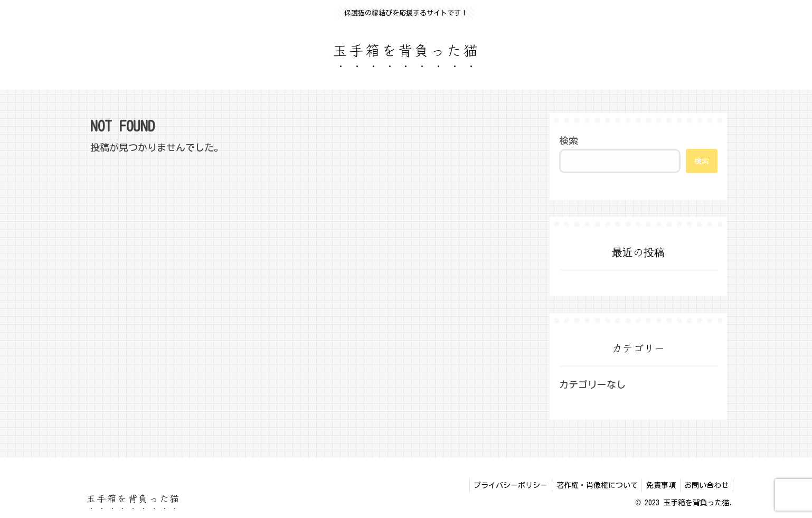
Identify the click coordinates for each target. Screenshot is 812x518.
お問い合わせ (705, 485)
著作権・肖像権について (591, 485)
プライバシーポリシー (502, 485)
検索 (569, 140)
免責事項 (657, 485)
